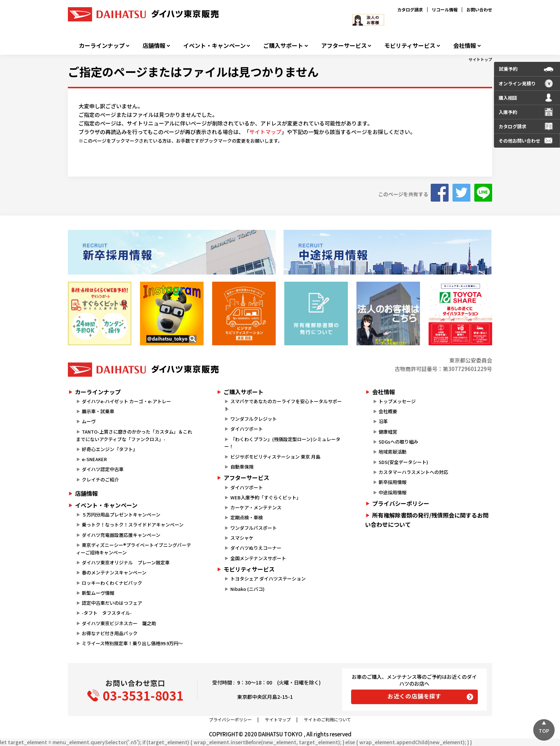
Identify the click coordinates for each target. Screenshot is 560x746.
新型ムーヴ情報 (98, 593)
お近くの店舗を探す (414, 696)
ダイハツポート (247, 429)
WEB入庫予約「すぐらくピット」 (266, 497)
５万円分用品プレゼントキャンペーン (121, 515)
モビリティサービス (410, 46)
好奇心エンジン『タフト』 (110, 449)
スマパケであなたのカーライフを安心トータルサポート (283, 405)
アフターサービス (344, 46)
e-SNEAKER (94, 459)
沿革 (383, 421)
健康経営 (388, 432)
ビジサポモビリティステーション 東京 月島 (275, 457)
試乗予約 (508, 69)
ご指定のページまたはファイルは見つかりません (193, 71)
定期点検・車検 (247, 517)
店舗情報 (154, 46)
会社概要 (388, 411)
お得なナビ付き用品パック (112, 633)
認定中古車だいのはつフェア (112, 603)
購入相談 (508, 98)
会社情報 (465, 46)
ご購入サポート (283, 46)
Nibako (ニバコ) (247, 589)
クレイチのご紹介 (100, 480)
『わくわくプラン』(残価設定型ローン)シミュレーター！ (282, 443)
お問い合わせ (479, 9)
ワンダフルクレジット (254, 419)
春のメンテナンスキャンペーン (114, 572)
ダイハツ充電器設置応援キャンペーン (121, 535)
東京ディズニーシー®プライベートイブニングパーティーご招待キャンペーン (134, 549)
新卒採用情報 (392, 482)
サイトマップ (265, 132)
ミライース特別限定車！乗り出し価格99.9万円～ (132, 643)
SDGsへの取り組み (398, 442)
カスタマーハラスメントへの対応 (413, 472)
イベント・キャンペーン (214, 46)
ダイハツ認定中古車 (103, 469)
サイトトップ (480, 59)
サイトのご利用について (327, 719)
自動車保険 (242, 467)
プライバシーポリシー (401, 503)
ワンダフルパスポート (254, 528)
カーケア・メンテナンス (256, 507)
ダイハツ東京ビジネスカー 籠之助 (119, 623)
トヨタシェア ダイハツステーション (268, 579)
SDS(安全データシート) (403, 462)
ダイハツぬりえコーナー (256, 548)
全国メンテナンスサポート (258, 558)
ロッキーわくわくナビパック (112, 583)
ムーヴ (89, 421)
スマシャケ (242, 538)
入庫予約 (508, 112)
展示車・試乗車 (98, 411)
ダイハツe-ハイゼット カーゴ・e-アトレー (126, 401)
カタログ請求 (410, 9)
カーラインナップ (102, 46)
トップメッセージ (397, 401)
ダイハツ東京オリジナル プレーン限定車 (126, 562)
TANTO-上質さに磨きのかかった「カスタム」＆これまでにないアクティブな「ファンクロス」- (134, 435)
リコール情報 (445, 9)
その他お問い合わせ (519, 141)
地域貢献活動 (392, 452)
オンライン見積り (517, 83)
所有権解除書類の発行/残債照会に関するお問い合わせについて (427, 520)
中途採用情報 (392, 492)
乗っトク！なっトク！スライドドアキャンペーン (133, 525)
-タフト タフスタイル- (107, 613)
